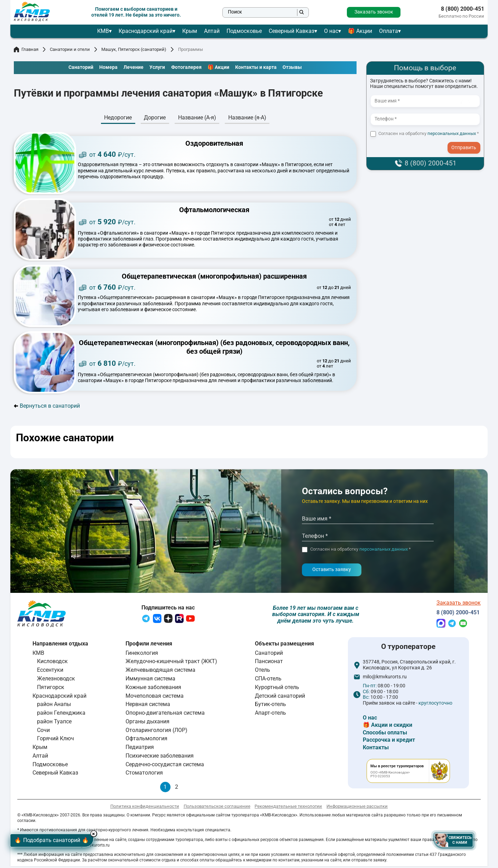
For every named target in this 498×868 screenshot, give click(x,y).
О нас (331, 31)
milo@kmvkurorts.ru (385, 678)
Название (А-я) (197, 117)
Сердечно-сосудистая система (165, 766)
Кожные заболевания (153, 689)
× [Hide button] (105, 832)
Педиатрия (140, 748)
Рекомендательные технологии (288, 808)
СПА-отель (268, 680)
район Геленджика (61, 714)
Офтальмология (146, 740)
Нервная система (148, 706)
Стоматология (144, 774)
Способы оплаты (385, 734)
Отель (262, 672)
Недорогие (118, 117)
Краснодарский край (146, 31)
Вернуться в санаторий (47, 406)
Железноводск (56, 680)
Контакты (376, 749)
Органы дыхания (147, 723)
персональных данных (452, 133)
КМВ (103, 31)
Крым (190, 31)
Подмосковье (244, 31)
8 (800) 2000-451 (463, 9)
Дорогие (155, 117)
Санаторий (269, 654)
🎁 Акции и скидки (388, 727)
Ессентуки (50, 672)
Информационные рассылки (357, 808)
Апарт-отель (270, 714)
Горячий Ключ (56, 740)
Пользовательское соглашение (217, 808)
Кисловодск (52, 663)
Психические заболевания (160, 757)
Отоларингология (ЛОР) (156, 731)
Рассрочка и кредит (389, 742)
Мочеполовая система (155, 697)
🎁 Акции (360, 31)
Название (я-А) (247, 117)
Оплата (389, 31)
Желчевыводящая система (160, 672)
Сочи (43, 731)
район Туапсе (54, 723)
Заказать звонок (374, 12)
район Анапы (54, 706)
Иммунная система (150, 680)
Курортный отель (277, 689)
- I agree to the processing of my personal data (466, 142)
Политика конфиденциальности (145, 808)
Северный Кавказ (292, 31)
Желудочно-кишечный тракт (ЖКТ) (171, 663)
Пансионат (269, 663)
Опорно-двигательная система (165, 714)
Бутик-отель (270, 706)
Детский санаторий (280, 697)
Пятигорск (51, 689)
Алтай (212, 31)
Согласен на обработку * (429, 134)
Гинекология (142, 654)
